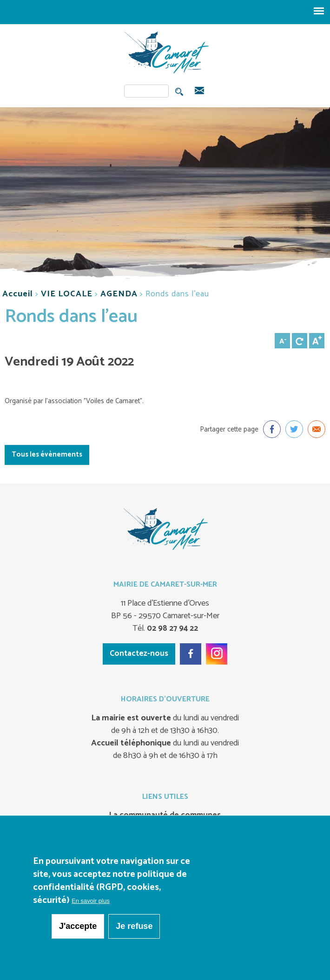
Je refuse (134, 926)
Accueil (18, 294)
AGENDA (119, 294)
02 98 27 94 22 (172, 628)
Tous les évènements (47, 454)
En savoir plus (91, 901)
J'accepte (78, 926)
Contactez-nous (139, 653)
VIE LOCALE (67, 294)
